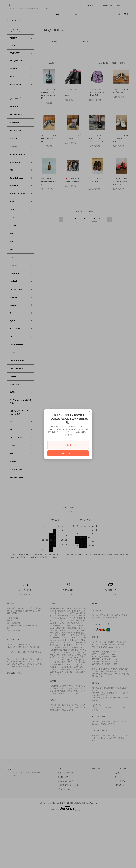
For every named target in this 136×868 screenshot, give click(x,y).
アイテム (57, 15)
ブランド (78, 15)
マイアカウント (92, 6)
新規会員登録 (107, 6)
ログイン (119, 6)
